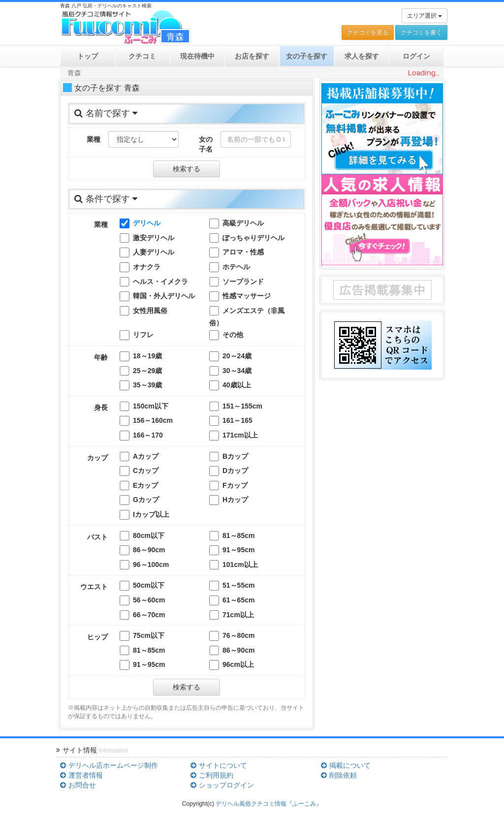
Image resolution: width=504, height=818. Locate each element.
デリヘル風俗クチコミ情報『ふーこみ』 (269, 804)
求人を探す (362, 56)
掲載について (346, 765)
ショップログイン (222, 785)
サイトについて (219, 765)
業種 (94, 139)
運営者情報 (81, 775)
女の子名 (206, 144)
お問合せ (78, 785)
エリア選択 (425, 16)
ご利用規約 (212, 775)
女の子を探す (307, 56)
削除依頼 (339, 775)
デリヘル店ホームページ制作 (109, 765)
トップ (88, 56)
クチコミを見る (368, 32)
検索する (187, 169)
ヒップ (97, 637)
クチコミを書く (421, 32)
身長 (101, 408)
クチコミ (142, 56)
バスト (97, 537)
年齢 (101, 357)
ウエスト (94, 587)
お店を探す (252, 56)
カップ (97, 458)
